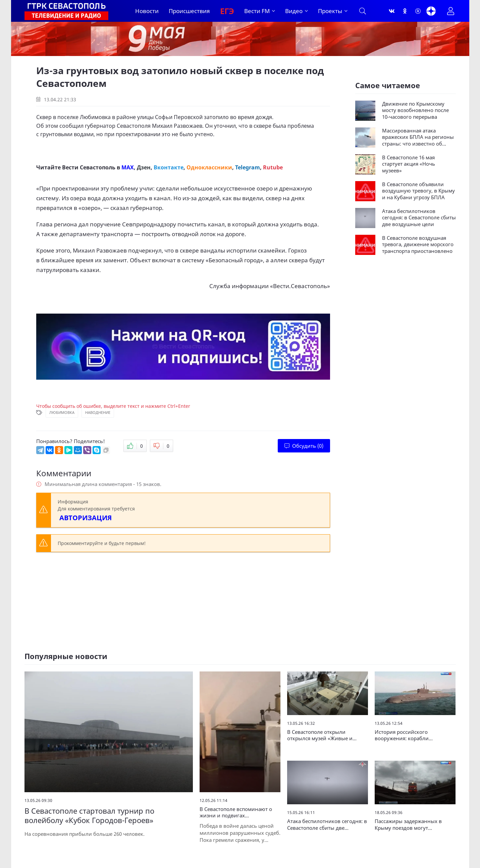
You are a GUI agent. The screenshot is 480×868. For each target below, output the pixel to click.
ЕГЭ (227, 11)
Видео (294, 11)
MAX (128, 167)
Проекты (330, 11)
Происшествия (189, 11)
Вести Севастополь (89, 167)
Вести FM (257, 11)
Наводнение (98, 412)
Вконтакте (169, 167)
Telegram (248, 167)
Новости (147, 11)
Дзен (144, 167)
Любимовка (62, 412)
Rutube (273, 167)
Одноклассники (209, 167)
